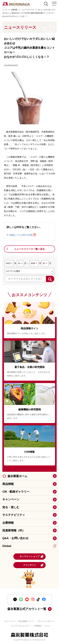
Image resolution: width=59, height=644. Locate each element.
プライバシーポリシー (46, 621)
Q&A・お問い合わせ (15, 538)
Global (29, 546)
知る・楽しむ (11, 507)
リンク (47, 626)
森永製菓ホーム (17, 476)
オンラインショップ (32, 557)
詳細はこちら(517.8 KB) (21, 235)
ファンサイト (33, 565)
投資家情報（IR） (14, 530)
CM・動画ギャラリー (16, 492)
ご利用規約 (37, 626)
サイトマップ (10, 621)
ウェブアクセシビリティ (20, 626)
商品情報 (8, 484)
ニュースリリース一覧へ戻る (29, 249)
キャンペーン (11, 499)
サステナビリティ (14, 515)
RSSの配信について (26, 621)
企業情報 (8, 523)
